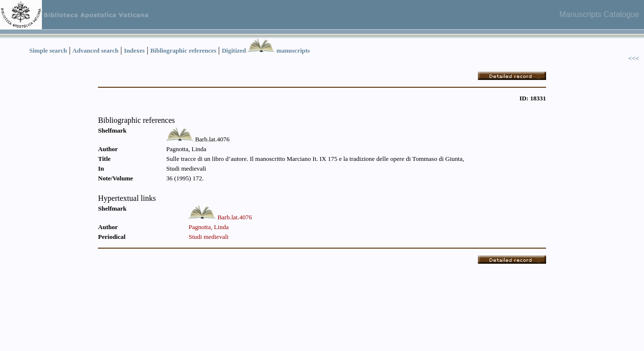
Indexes (135, 50)
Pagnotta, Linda (208, 227)
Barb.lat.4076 (235, 217)
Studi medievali (208, 237)
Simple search (48, 50)
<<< (634, 58)
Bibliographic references (183, 50)
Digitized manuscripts (266, 50)
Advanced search (96, 50)
